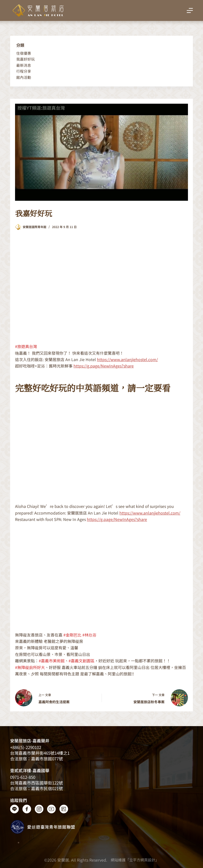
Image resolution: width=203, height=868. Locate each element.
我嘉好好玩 (26, 59)
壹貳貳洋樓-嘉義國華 (30, 770)
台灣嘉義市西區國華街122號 (37, 783)
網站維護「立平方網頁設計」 (135, 860)
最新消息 (24, 65)
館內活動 (24, 77)
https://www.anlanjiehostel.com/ (127, 359)
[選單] (190, 10)
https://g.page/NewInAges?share (104, 366)
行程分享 (24, 71)
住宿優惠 (24, 53)
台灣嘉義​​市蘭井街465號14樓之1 (40, 753)
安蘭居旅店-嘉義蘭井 (30, 741)
